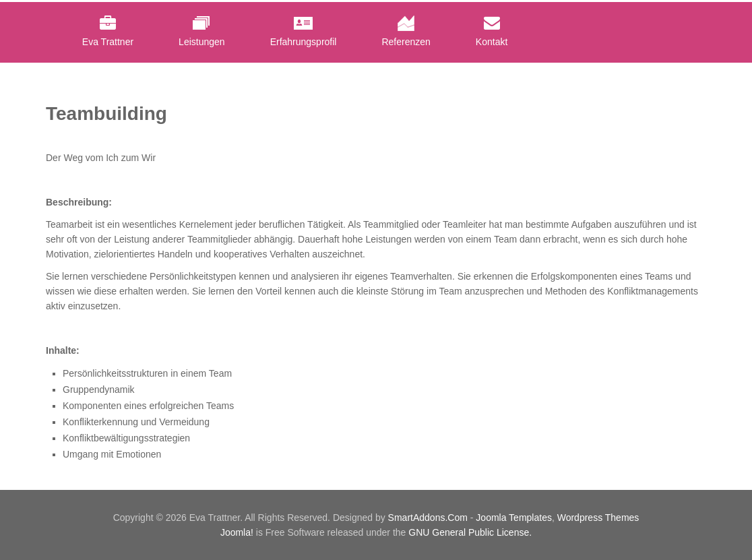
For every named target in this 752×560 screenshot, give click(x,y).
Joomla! (237, 532)
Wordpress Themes (598, 518)
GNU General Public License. (470, 532)
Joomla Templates (514, 518)
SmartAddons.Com (428, 518)
